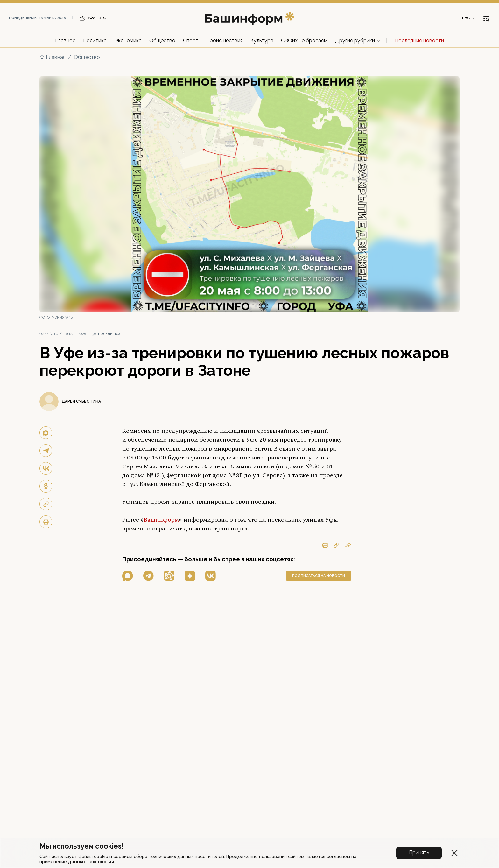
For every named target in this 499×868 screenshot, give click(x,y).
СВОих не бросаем (304, 41)
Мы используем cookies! (82, 846)
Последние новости (419, 41)
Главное (65, 41)
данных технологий (91, 862)
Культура (262, 41)
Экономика (128, 41)
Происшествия (225, 41)
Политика (95, 41)
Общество (162, 41)
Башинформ (161, 519)
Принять (419, 853)
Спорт (191, 41)
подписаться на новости (319, 576)
